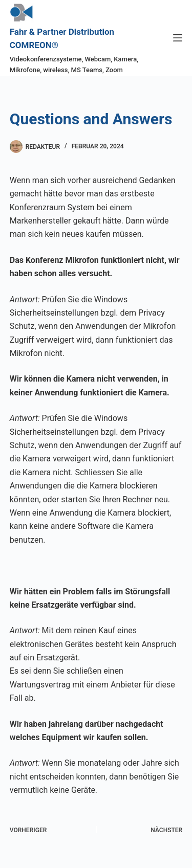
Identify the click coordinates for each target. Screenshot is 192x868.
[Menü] (178, 38)
